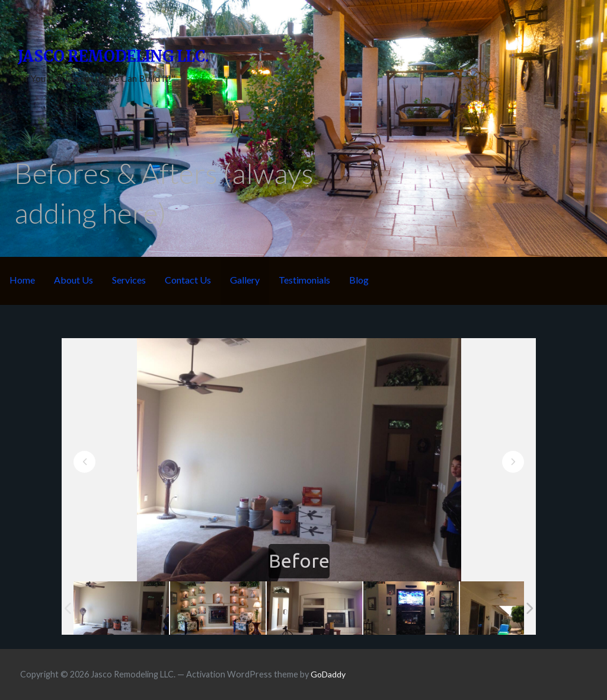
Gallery (245, 280)
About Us (74, 280)
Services (129, 280)
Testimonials (304, 280)
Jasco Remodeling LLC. (113, 56)
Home (22, 280)
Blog (359, 280)
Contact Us (188, 280)
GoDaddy (328, 674)
